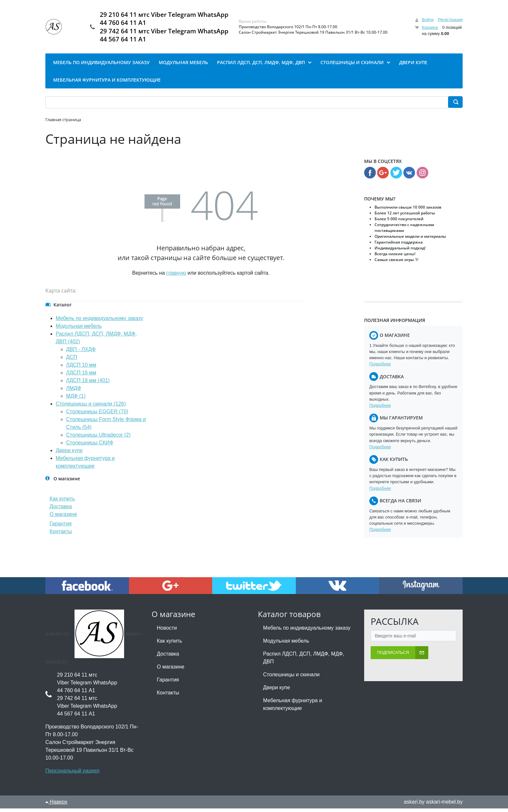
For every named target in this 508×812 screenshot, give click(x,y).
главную (176, 276)
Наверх (56, 805)
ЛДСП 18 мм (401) (88, 384)
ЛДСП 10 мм (81, 368)
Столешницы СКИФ (90, 446)
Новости (167, 631)
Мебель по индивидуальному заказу (99, 322)
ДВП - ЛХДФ (81, 353)
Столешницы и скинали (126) (91, 407)
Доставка (61, 510)
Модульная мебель (79, 330)
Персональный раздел (72, 774)
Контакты (61, 535)
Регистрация (450, 22)
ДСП (72, 361)
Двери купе (69, 454)
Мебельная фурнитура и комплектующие (293, 708)
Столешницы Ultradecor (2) (98, 438)
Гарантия (61, 527)
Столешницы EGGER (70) (97, 415)
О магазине (63, 518)
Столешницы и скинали (291, 678)
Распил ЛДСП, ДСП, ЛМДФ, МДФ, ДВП (304, 661)
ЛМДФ (74, 392)
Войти (428, 22)
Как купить (62, 502)
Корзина (430, 29)
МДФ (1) (76, 400)
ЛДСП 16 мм (81, 376)
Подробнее (380, 367)
